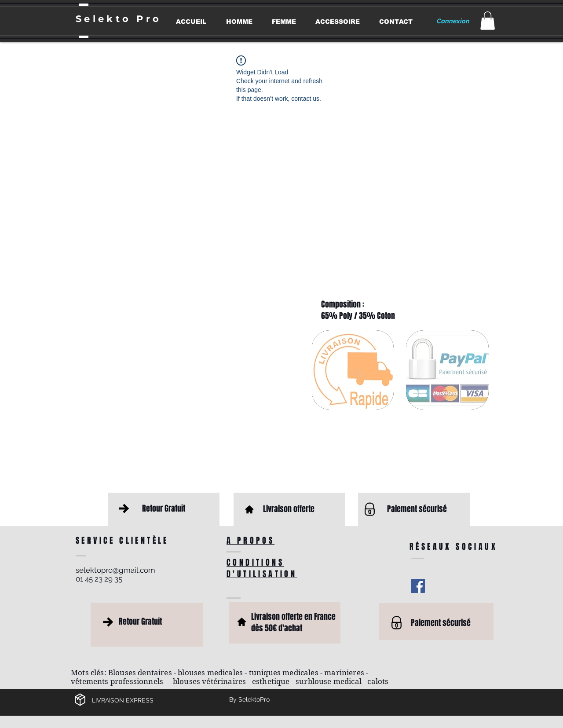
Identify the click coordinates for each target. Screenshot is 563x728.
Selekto (106, 19)
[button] (488, 21)
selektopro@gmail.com (115, 570)
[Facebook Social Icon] (418, 586)
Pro (149, 19)
